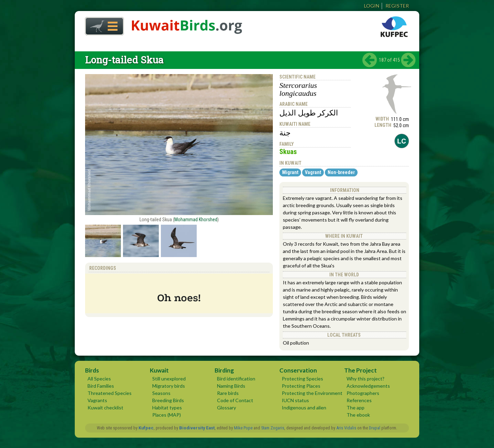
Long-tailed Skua (124, 60)
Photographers (363, 393)
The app (356, 408)
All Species (99, 379)
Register (397, 6)
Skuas (288, 152)
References (359, 400)
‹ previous (370, 60)
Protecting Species (302, 379)
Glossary (227, 408)
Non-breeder (341, 172)
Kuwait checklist (105, 408)
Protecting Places (301, 386)
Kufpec (146, 428)
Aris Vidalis (346, 428)
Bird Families (101, 386)
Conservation (298, 370)
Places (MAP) (167, 415)
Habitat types (167, 408)
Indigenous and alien (304, 408)
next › (408, 60)
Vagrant (313, 172)
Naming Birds (231, 386)
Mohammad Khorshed (196, 220)
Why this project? (366, 379)
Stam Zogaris (273, 428)
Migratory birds (169, 386)
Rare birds (228, 393)
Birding (224, 370)
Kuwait (159, 370)
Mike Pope (243, 428)
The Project (361, 370)
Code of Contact (235, 400)
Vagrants (97, 400)
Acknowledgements (368, 386)
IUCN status (295, 400)
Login (372, 6)
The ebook (358, 415)
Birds (92, 370)
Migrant (290, 172)
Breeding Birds (168, 400)
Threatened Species (110, 393)
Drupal (375, 428)
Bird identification (236, 379)
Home (102, 24)
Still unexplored (169, 379)
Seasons (161, 393)
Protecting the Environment (312, 393)
